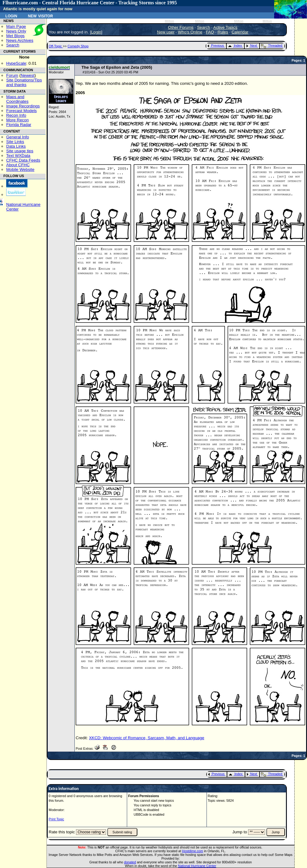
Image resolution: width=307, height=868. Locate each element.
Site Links (15, 142)
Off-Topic (56, 46)
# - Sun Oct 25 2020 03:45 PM (110, 72)
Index (235, 46)
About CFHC (18, 165)
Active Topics (225, 27)
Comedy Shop (78, 46)
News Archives (20, 40)
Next (251, 46)
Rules (223, 32)
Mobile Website (20, 169)
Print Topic (56, 819)
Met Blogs (15, 36)
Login (11, 15)
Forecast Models (22, 111)
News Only (16, 31)
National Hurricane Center (197, 866)
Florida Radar (19, 125)
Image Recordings (23, 106)
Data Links (16, 146)
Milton (169, 21)
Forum (12, 75)
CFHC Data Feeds (23, 160)
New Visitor (40, 15)
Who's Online (190, 32)
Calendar (240, 32)
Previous (216, 46)
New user (166, 32)
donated (130, 862)
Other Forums (181, 27)
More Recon (18, 120)
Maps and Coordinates (17, 99)
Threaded (272, 46)
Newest (28, 75)
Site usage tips (20, 151)
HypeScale (16, 63)
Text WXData (18, 156)
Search (13, 45)
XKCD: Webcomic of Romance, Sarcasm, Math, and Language (147, 738)
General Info (18, 137)
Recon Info (16, 115)
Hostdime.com (193, 851)
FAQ (210, 32)
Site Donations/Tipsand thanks (24, 82)
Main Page (16, 26)
